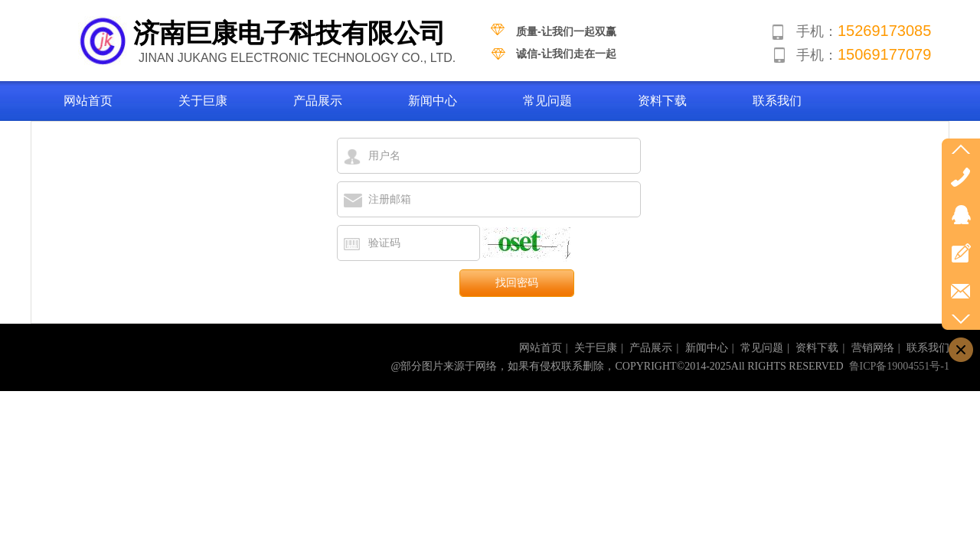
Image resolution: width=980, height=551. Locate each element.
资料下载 (817, 348)
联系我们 (928, 348)
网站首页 (541, 348)
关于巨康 (596, 348)
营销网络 (873, 348)
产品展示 (651, 348)
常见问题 (762, 348)
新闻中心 (707, 348)
